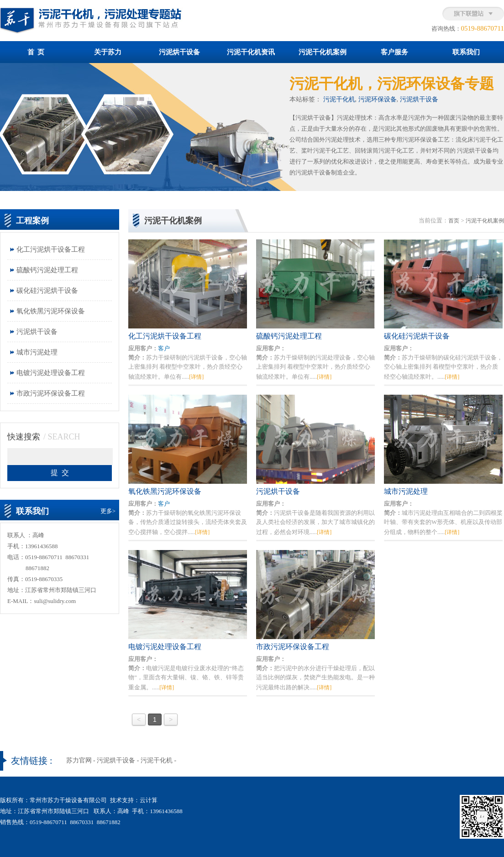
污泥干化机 (339, 99)
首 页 (36, 52)
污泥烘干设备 (179, 52)
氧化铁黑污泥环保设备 (51, 311)
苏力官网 (79, 760)
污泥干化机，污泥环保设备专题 (392, 84)
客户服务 (394, 52)
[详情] (196, 377)
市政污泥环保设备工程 (51, 393)
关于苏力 (108, 52)
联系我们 (466, 52)
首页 (454, 221)
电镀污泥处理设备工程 (51, 373)
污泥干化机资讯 (251, 52)
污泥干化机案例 (323, 52)
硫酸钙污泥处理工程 (47, 270)
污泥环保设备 (378, 99)
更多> (108, 511)
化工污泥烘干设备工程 (51, 249)
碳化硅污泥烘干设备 (47, 291)
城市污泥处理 (37, 352)
